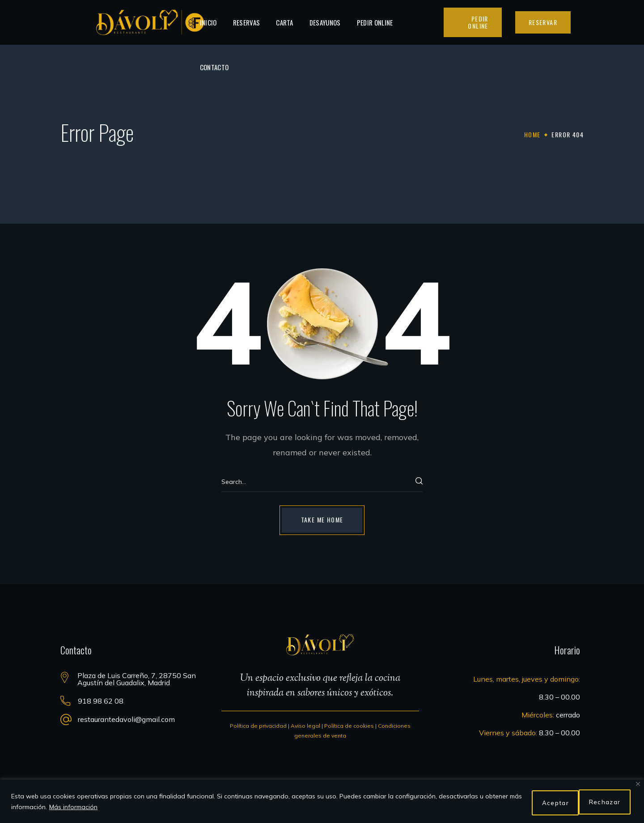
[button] (472, 22)
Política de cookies (349, 726)
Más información (87, 808)
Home (532, 134)
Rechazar (546, 803)
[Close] (638, 787)
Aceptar (606, 803)
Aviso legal (305, 726)
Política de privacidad (258, 726)
